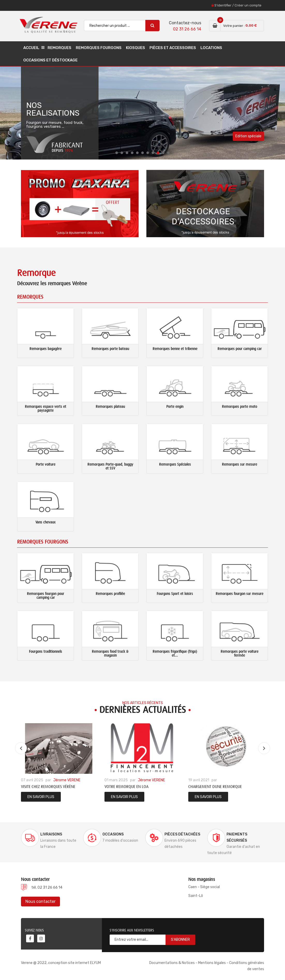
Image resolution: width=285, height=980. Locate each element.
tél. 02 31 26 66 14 (47, 887)
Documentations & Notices (172, 963)
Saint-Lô (196, 896)
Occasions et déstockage (50, 60)
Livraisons (51, 834)
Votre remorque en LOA (126, 787)
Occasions (113, 834)
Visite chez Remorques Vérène (48, 787)
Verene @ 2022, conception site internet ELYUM (61, 963)
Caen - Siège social (204, 887)
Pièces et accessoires (173, 48)
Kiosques (136, 48)
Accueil (31, 48)
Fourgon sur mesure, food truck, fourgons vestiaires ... (55, 125)
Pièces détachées (182, 834)
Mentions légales (212, 963)
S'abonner (180, 940)
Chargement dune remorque (215, 787)
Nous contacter (40, 901)
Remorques (59, 48)
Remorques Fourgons (99, 48)
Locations (211, 48)
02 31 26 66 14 (187, 29)
